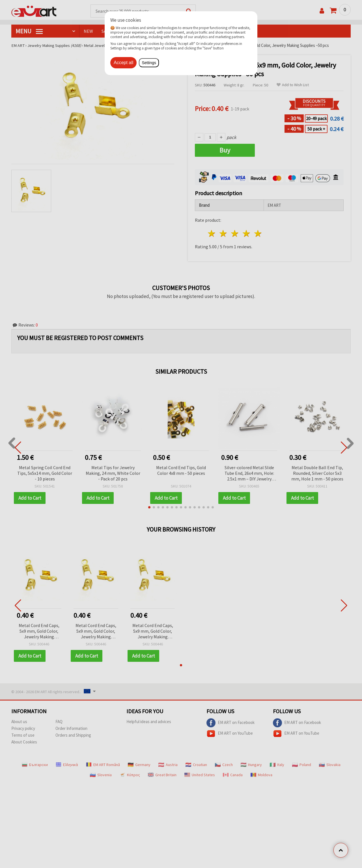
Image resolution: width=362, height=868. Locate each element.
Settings (149, 63)
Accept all (123, 63)
